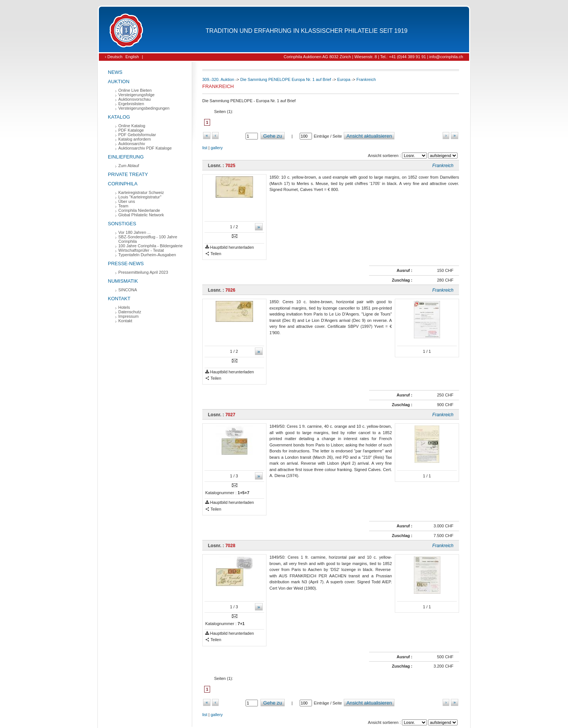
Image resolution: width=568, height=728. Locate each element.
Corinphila (123, 184)
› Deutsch (114, 57)
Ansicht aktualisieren (369, 136)
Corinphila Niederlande (139, 210)
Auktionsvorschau (135, 99)
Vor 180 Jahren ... (135, 232)
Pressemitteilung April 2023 (143, 272)
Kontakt (119, 299)
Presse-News (126, 263)
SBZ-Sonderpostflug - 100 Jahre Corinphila (148, 239)
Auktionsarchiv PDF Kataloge (145, 148)
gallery (216, 148)
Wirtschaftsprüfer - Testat (141, 250)
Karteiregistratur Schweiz (141, 192)
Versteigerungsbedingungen (144, 108)
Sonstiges (122, 224)
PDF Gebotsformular (137, 135)
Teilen (213, 254)
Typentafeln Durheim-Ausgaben (147, 255)
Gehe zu (272, 136)
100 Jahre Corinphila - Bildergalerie (150, 246)
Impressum (128, 316)
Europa (344, 79)
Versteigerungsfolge (136, 95)
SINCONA (128, 290)
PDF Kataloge (131, 130)
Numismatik (123, 281)
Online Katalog (132, 126)
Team (123, 206)
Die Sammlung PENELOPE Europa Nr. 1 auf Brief (286, 79)
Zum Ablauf (129, 166)
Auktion (119, 81)
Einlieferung (126, 157)
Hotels (124, 307)
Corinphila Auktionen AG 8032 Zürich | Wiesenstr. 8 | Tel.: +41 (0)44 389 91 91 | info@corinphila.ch (373, 57)
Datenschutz (130, 312)
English (132, 57)
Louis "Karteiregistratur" (140, 197)
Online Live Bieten (135, 90)
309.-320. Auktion (218, 79)
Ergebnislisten (131, 104)
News (115, 72)
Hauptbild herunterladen (230, 247)
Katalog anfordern (135, 139)
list (205, 148)
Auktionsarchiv (132, 144)
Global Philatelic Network (141, 215)
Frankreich (366, 79)
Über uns (127, 201)
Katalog (119, 117)
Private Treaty (128, 174)
